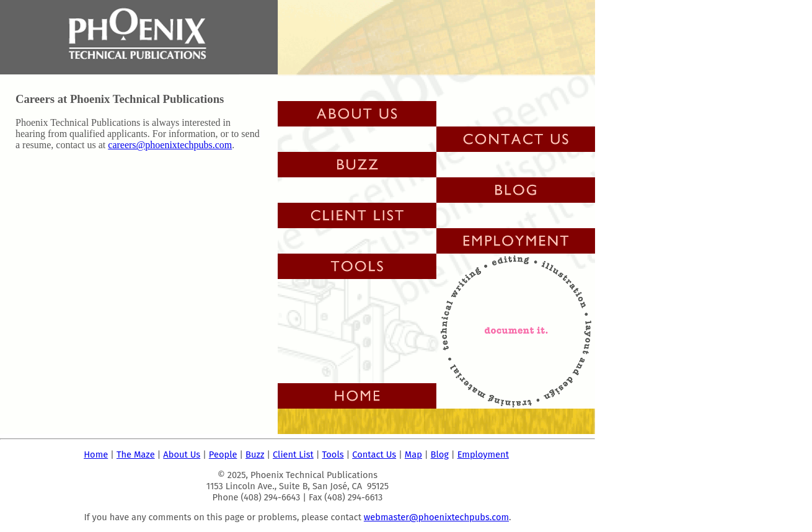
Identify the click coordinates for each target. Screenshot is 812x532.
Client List (293, 454)
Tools (333, 454)
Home (96, 454)
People (223, 454)
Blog (440, 454)
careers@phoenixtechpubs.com (170, 145)
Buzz (255, 454)
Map (413, 454)
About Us (182, 454)
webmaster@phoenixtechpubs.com (436, 517)
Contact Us (374, 454)
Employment (483, 454)
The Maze (136, 454)
